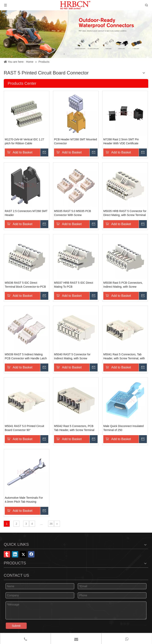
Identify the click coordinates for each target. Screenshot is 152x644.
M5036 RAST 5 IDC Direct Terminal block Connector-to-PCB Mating (25, 285)
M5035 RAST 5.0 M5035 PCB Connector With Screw (73, 213)
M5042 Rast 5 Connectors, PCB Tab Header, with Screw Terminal (74, 428)
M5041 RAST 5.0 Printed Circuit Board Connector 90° (24, 428)
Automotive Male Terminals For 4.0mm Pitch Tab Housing (24, 500)
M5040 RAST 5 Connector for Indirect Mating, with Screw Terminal (72, 357)
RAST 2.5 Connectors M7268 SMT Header (26, 213)
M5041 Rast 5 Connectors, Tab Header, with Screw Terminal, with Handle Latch (124, 357)
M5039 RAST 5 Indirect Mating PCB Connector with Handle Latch (26, 356)
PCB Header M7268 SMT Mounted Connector (76, 141)
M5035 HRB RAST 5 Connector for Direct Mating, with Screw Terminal (125, 213)
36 (51, 524)
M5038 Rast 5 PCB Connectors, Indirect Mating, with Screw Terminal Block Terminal (123, 285)
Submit (16, 626)
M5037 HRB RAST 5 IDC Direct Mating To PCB (74, 285)
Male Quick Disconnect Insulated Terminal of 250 (123, 428)
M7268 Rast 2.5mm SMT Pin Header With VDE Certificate (121, 141)
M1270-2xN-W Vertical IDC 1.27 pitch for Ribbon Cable (24, 141)
